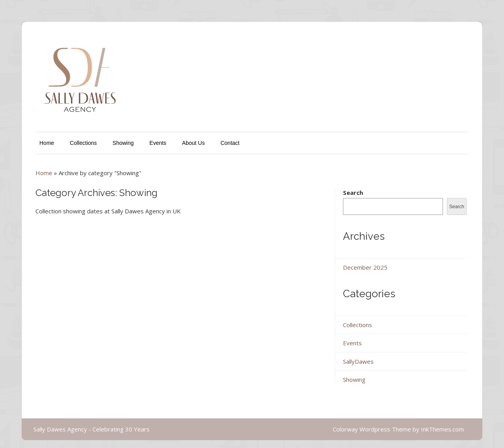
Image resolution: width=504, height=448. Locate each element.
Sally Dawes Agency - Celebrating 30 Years (92, 429)
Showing (123, 143)
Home (47, 143)
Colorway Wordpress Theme (372, 429)
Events (158, 143)
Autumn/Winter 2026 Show (211, 237)
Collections (83, 143)
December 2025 (365, 267)
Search (353, 193)
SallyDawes (276, 256)
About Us (193, 143)
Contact (230, 143)
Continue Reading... (61, 324)
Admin (245, 256)
